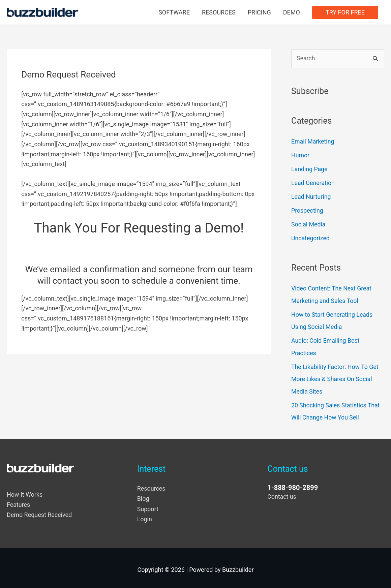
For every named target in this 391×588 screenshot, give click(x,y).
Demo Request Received (39, 512)
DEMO (292, 12)
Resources (151, 486)
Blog (143, 496)
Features (19, 502)
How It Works (25, 491)
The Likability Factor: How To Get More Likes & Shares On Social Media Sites (336, 377)
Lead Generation (313, 182)
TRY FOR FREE (345, 12)
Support (148, 506)
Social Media (309, 224)
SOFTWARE (174, 12)
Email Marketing (313, 142)
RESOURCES (219, 12)
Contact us (282, 494)
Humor (300, 155)
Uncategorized (311, 237)
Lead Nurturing (311, 196)
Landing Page (310, 169)
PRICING (259, 12)
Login (145, 516)
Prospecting (307, 210)
